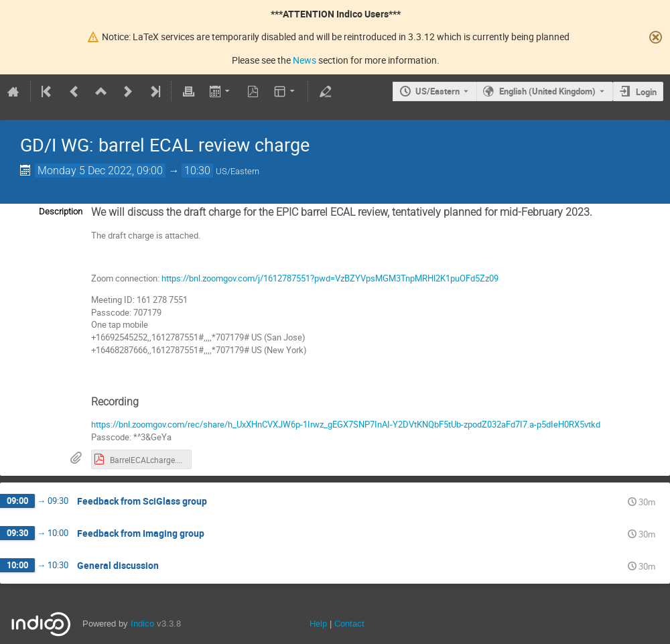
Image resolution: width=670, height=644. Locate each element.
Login (646, 92)
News (305, 60)
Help (318, 624)
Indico (142, 624)
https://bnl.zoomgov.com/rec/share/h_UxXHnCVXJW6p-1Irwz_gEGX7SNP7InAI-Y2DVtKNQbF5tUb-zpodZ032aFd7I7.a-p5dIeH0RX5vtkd (347, 424)
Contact (349, 624)
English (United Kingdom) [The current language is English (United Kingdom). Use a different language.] (547, 91)
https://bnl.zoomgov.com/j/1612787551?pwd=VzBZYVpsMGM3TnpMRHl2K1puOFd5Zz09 (330, 278)
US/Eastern (438, 91)
